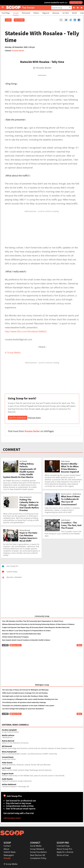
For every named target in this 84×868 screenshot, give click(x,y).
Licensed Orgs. (63, 846)
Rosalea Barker (18, 51)
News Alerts (15, 645)
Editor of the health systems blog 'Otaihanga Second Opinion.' (42, 769)
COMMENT (12, 449)
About (6, 849)
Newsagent (9, 855)
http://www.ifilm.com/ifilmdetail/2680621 (26, 331)
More (79, 645)
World (74, 13)
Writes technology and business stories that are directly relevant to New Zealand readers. (42, 747)
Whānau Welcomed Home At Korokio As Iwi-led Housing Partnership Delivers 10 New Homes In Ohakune (38, 624)
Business (56, 13)
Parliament (26, 13)
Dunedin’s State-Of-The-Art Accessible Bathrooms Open (22, 634)
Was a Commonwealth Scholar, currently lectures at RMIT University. (42, 753)
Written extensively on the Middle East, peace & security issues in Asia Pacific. (42, 775)
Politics (36, 13)
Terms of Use (63, 855)
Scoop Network (37, 849)
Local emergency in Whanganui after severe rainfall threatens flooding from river (30, 699)
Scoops (16, 13)
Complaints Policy (38, 858)
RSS (5, 645)
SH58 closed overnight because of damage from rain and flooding (25, 693)
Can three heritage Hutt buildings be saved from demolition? (23, 709)
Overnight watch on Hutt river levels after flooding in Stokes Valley (25, 696)
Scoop (8, 20)
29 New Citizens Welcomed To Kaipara (15, 637)
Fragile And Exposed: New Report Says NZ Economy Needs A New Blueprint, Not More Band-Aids (36, 628)
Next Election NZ (38, 855)
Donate (7, 858)
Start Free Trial (76, 2)
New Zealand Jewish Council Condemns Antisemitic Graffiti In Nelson (26, 640)
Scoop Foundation (38, 852)
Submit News (10, 852)
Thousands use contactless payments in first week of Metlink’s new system (28, 706)
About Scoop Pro (64, 849)
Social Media (36, 846)
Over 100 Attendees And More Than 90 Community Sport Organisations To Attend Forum (33, 621)
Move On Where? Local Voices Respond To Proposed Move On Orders (26, 631)
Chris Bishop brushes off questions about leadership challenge (24, 702)
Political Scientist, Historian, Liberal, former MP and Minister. (42, 764)
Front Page (6, 13)
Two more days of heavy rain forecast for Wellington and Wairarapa (25, 690)
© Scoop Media (11, 864)
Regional (46, 13)
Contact (7, 846)
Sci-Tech (66, 13)
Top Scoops (19, 20)
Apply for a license (65, 852)
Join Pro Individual (18, 418)
